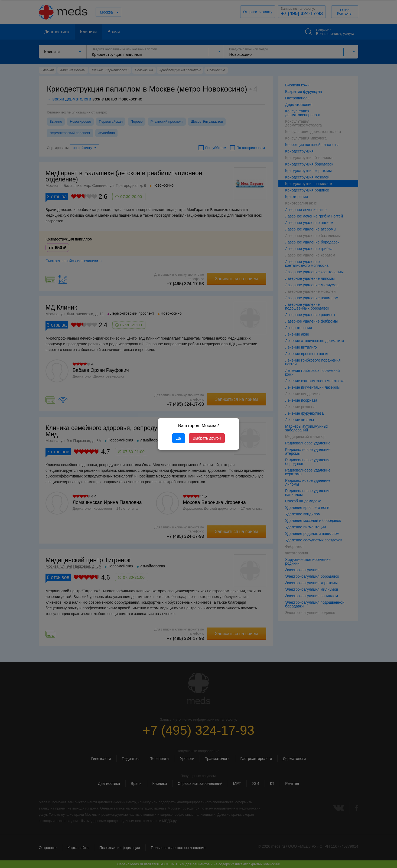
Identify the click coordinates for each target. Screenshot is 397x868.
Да (179, 438)
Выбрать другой (207, 438)
